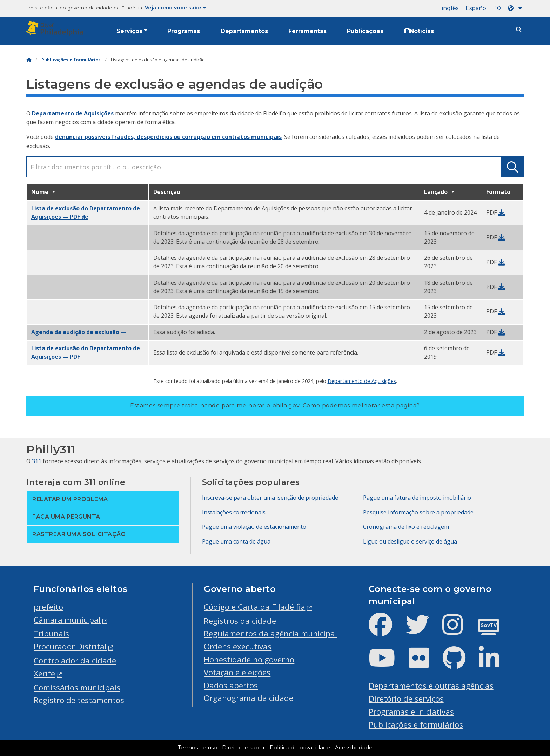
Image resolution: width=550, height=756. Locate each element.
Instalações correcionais (234, 512)
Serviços (129, 31)
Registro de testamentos (79, 700)
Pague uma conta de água (236, 541)
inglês (450, 8)
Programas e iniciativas (411, 712)
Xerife (44, 673)
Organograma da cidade (249, 698)
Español (477, 8)
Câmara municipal (67, 620)
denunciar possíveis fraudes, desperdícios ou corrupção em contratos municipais (168, 137)
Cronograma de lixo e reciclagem (406, 527)
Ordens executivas (238, 646)
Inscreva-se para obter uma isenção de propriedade (270, 498)
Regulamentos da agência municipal (270, 633)
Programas (184, 31)
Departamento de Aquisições (73, 113)
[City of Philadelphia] (56, 29)
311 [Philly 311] (37, 461)
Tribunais (51, 633)
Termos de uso (197, 748)
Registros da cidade (240, 621)
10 (498, 8)
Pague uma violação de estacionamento (254, 527)
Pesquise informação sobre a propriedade (418, 512)
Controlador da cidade (75, 660)
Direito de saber (243, 748)
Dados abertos (231, 685)
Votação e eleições (237, 672)
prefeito (48, 607)
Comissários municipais (77, 687)
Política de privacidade (300, 748)
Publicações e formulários (71, 60)
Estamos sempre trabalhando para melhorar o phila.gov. (275, 406)
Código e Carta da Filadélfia (254, 607)
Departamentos (244, 31)
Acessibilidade (354, 748)
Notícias (419, 31)
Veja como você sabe (175, 8)
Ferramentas (307, 31)
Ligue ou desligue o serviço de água (410, 541)
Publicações (365, 31)
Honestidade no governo (249, 659)
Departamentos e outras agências (431, 686)
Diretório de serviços (406, 699)
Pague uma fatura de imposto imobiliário (417, 498)
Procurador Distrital (70, 646)
